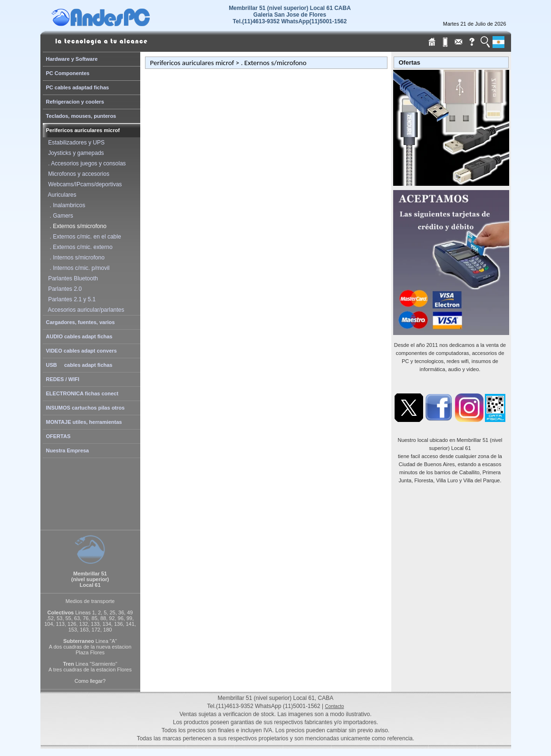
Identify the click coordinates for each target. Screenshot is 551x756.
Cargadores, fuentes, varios (81, 322)
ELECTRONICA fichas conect (82, 393)
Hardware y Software (72, 59)
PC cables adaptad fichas (78, 87)
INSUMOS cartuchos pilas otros (86, 408)
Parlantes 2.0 (63, 289)
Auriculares (61, 195)
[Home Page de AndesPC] (119, 24)
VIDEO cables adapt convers (82, 351)
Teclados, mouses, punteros (81, 116)
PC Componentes (68, 73)
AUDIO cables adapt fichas (79, 336)
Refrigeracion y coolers (75, 102)
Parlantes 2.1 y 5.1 (71, 299)
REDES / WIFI (63, 379)
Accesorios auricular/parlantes (85, 310)
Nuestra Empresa (68, 450)
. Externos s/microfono (76, 226)
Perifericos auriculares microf (83, 130)
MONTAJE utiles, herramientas (84, 422)
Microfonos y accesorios (77, 174)
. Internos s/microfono (75, 258)
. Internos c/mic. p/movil (77, 268)
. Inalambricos (65, 205)
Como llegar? (90, 681)
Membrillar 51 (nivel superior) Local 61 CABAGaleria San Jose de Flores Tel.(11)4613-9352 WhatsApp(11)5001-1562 (290, 15)
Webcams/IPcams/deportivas (84, 184)
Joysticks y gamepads (75, 153)
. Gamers (59, 216)
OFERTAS (58, 436)
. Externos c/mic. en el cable (83, 237)
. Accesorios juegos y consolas (86, 163)
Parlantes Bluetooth (72, 278)
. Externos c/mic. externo (79, 247)
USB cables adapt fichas (79, 365)
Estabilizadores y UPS (75, 143)
